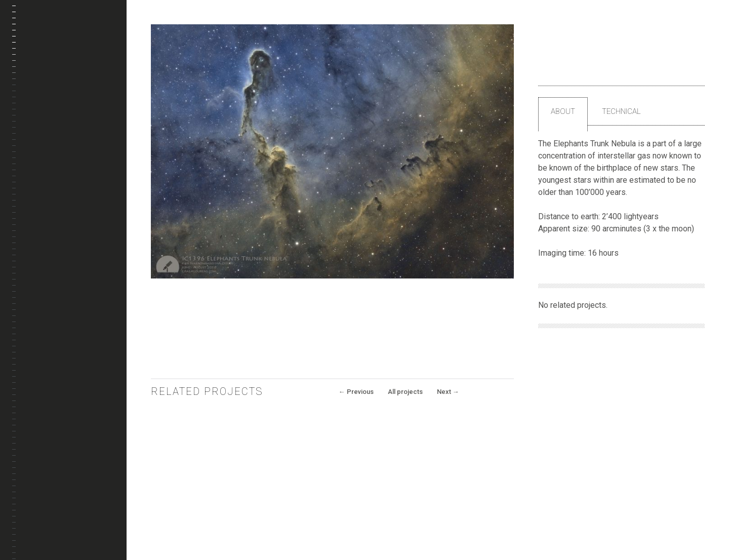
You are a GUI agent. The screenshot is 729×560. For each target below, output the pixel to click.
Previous (356, 392)
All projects (405, 392)
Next (448, 392)
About (563, 111)
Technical (621, 111)
